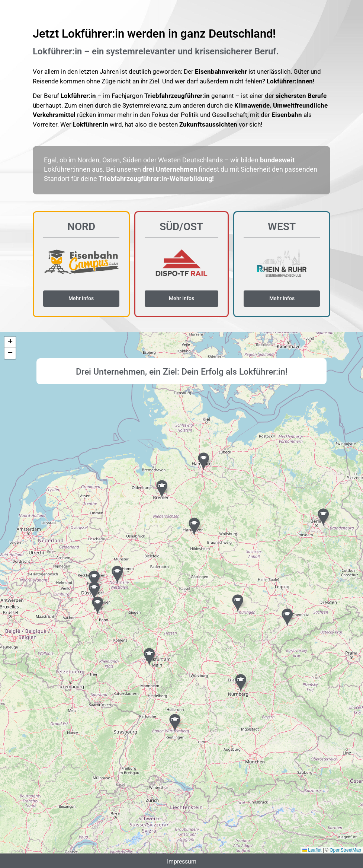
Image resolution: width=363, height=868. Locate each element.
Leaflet (312, 850)
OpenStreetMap (345, 850)
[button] (203, 461)
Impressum (182, 861)
